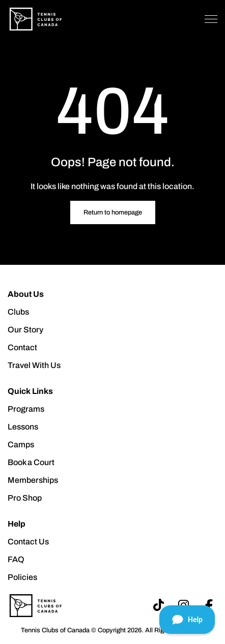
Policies (22, 577)
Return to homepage (113, 212)
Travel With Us (34, 365)
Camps (21, 444)
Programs (26, 409)
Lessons (23, 427)
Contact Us (28, 542)
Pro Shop (25, 498)
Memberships (33, 480)
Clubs (18, 312)
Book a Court (31, 462)
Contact (22, 347)
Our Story (25, 330)
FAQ (16, 559)
